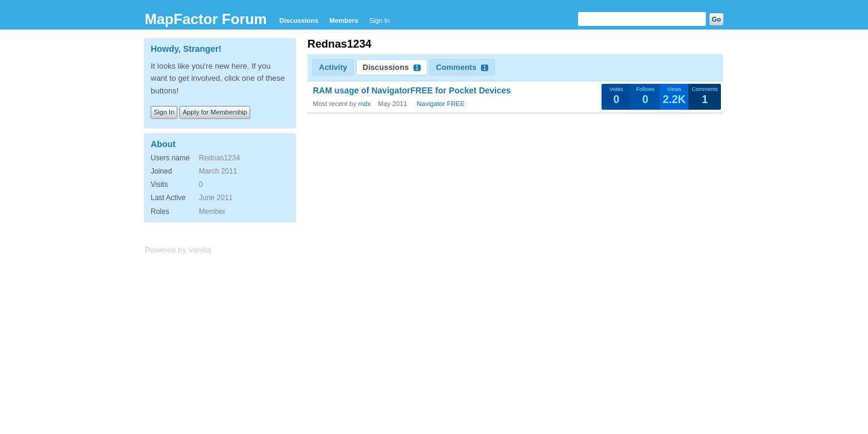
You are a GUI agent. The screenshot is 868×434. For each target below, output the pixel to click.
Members (344, 20)
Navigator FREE (440, 104)
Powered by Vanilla (178, 250)
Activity (333, 67)
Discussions (299, 20)
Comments (462, 67)
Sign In (379, 20)
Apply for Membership (215, 112)
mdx (364, 104)
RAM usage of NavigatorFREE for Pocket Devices (412, 90)
